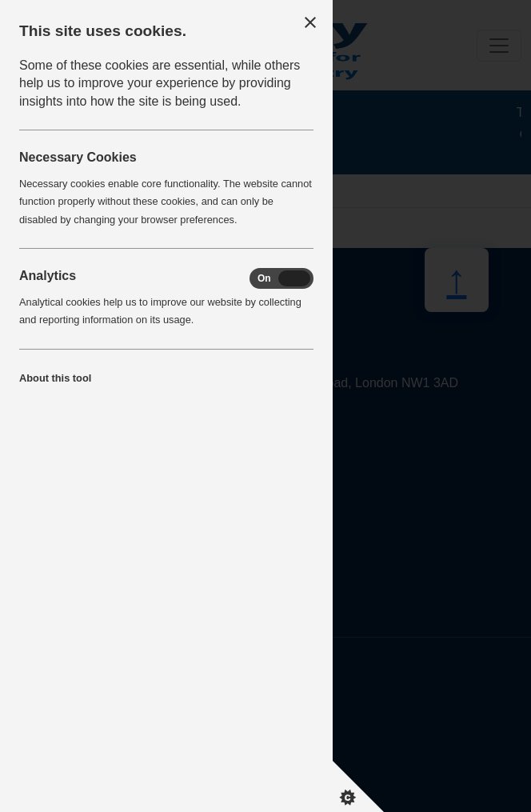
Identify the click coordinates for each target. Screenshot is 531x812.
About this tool (55, 378)
